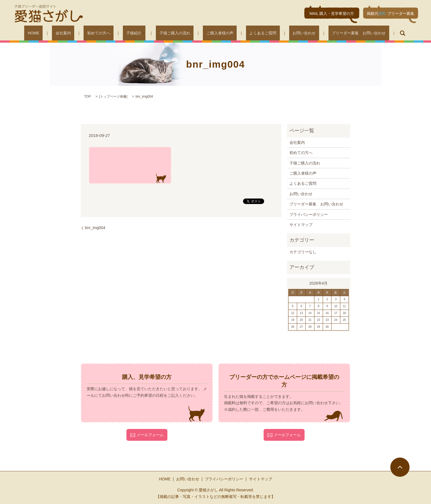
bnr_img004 (95, 228)
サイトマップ (301, 225)
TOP (87, 97)
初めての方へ (110, 33)
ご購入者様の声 (215, 33)
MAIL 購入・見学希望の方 (332, 13)
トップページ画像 (113, 97)
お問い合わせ (285, 33)
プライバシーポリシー (309, 214)
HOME (59, 33)
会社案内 (82, 33)
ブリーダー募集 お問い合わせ (333, 33)
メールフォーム (147, 435)
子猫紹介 (139, 33)
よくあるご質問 (251, 33)
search (374, 33)
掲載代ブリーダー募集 (390, 13)
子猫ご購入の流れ (176, 33)
